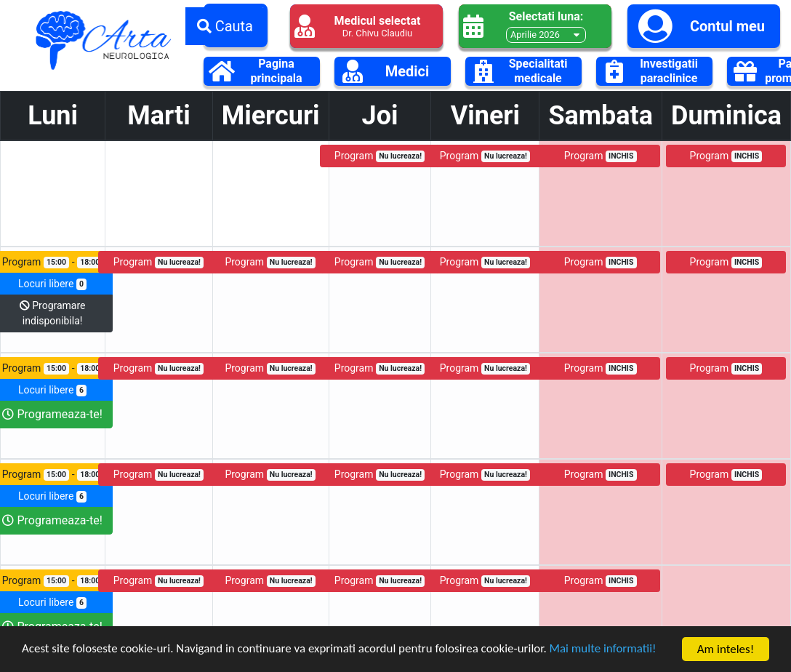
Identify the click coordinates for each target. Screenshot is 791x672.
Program (380, 156)
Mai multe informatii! (605, 650)
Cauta (225, 26)
